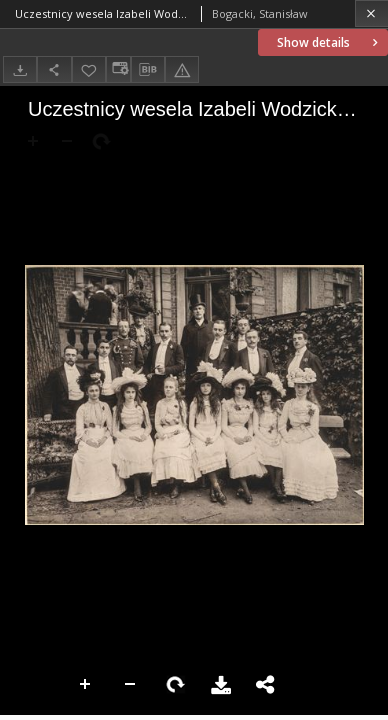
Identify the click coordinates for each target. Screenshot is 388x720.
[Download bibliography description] (148, 70)
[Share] (54, 69)
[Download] (20, 69)
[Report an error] (182, 69)
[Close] (371, 13)
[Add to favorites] (89, 69)
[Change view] (118, 69)
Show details (329, 42)
